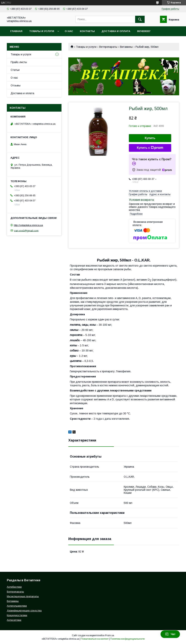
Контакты (87, 31)
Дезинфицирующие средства (24, 611)
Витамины (126, 47)
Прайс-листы (19, 62)
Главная (16, 31)
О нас (69, 31)
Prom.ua (110, 635)
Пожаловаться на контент (95, 639)
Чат (170, 634)
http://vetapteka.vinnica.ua (28, 225)
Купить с (150, 148)
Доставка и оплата (116, 31)
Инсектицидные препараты (23, 596)
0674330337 (144, 31)
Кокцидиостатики (17, 615)
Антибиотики (14, 587)
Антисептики (14, 620)
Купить (150, 138)
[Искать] (140, 19)
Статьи (15, 70)
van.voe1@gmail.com (26, 230)
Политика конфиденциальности (127, 639)
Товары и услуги (42, 31)
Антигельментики (17, 606)
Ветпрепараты (108, 47)
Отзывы (16, 85)
